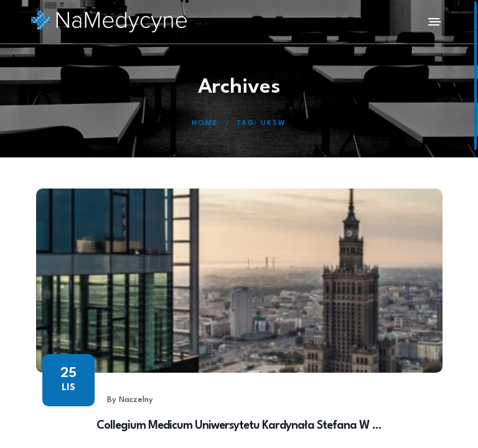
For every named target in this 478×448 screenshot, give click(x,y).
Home (205, 124)
